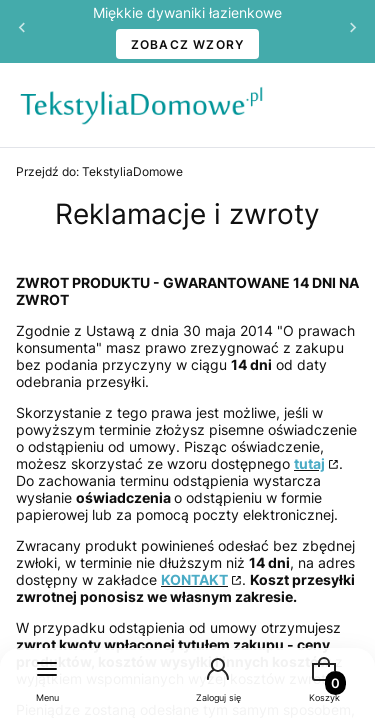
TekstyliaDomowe (99, 171)
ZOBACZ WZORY (188, 44)
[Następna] (353, 31)
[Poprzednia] (22, 31)
